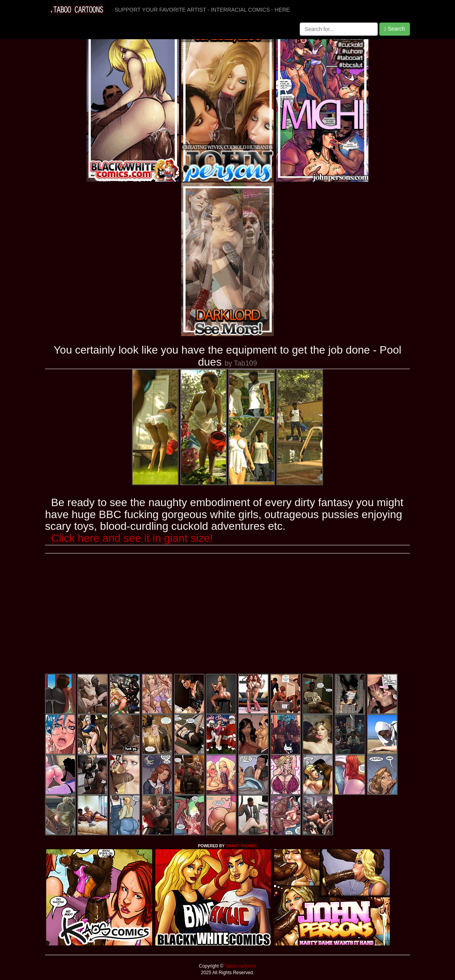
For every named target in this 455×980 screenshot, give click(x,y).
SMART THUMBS (241, 846)
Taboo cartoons (240, 966)
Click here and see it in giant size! (132, 538)
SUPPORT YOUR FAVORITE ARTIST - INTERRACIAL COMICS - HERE (202, 10)
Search (395, 29)
